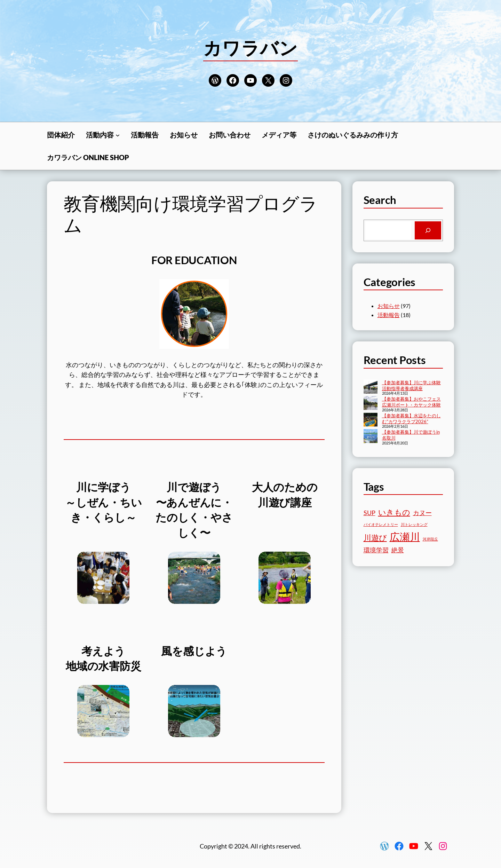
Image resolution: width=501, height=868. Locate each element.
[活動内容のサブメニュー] (118, 135)
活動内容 (100, 135)
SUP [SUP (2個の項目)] (369, 513)
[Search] (428, 230)
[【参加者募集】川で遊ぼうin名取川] (371, 437)
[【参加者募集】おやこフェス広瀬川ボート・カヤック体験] (371, 404)
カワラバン (250, 48)
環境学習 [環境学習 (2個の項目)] (376, 550)
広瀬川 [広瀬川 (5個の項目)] (405, 536)
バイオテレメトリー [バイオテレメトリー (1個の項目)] (381, 524)
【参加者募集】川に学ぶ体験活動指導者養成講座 (411, 385)
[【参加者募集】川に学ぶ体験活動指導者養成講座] (371, 387)
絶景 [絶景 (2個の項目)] (398, 550)
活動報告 (389, 315)
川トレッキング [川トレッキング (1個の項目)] (414, 524)
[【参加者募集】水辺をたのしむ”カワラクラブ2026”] (371, 420)
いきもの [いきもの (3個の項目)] (394, 512)
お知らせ (389, 306)
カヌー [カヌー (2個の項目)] (422, 513)
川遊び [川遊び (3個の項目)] (375, 538)
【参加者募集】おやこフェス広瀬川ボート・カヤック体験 (411, 402)
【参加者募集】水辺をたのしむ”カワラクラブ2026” (411, 419)
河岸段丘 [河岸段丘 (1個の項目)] (430, 539)
